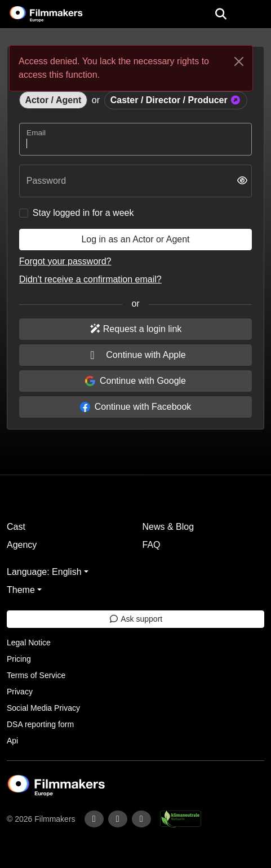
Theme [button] (21, 590)
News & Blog (168, 527)
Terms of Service (36, 675)
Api (12, 741)
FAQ (152, 545)
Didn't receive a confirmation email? (90, 279)
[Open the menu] (221, 14)
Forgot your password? (65, 261)
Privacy (20, 692)
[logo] (60, 14)
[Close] (239, 61)
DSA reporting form (40, 724)
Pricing (19, 659)
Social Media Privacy (43, 708)
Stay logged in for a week (83, 213)
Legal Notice (29, 643)
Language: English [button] (44, 572)
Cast (16, 527)
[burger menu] (254, 14)
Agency (22, 545)
